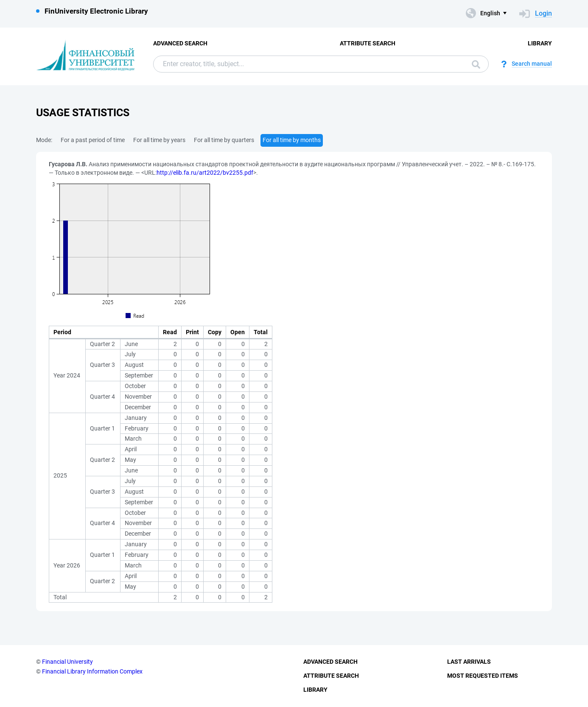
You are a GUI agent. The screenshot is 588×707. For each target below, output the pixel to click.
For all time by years (159, 140)
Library (540, 43)
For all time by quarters (224, 140)
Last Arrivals (469, 662)
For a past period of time (93, 140)
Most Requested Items (483, 676)
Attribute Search (368, 43)
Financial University (67, 662)
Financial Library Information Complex (92, 671)
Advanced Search (180, 43)
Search (476, 64)
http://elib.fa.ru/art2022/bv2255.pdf (205, 173)
